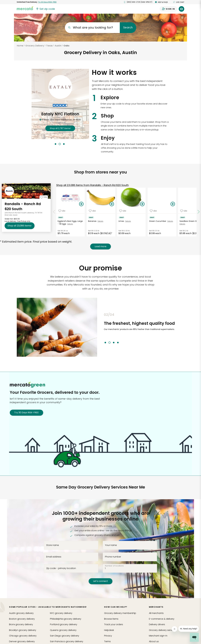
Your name (111, 545)
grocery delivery (21, 613)
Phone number (113, 557)
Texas (49, 46)
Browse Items (111, 619)
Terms (107, 641)
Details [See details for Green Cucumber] (170, 221)
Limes (122, 221)
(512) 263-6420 (11, 215)
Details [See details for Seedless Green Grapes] (182, 224)
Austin (58, 46)
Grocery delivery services (162, 630)
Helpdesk (109, 630)
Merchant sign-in (158, 636)
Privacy (108, 636)
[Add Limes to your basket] (142, 204)
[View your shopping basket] (181, 9)
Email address (54, 557)
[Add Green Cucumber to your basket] (173, 204)
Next (186, 328)
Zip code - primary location (61, 568)
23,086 (92, 185)
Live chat (179, 2)
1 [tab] (55, 144)
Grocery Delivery (35, 46)
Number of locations (114, 566)
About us (154, 641)
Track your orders (114, 624)
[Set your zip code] (46, 9)
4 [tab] (118, 343)
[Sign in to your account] (168, 9)
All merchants (156, 613)
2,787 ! (60, 128)
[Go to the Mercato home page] (25, 8)
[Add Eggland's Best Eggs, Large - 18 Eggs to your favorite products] (62, 211)
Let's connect (100, 581)
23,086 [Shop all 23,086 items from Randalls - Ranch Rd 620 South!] (20, 226)
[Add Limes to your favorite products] (123, 211)
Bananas (93, 221)
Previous (102, 328)
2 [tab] (60, 144)
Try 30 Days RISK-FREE (26, 412)
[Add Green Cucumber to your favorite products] (153, 211)
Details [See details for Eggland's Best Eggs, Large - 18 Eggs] (70, 224)
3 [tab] (64, 144)
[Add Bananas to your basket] (112, 204)
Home (20, 46)
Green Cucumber (158, 221)
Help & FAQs (161, 2)
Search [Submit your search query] (128, 28)
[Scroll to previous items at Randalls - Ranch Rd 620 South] (54, 212)
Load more (100, 246)
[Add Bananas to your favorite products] (92, 211)
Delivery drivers (157, 624)
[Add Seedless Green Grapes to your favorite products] (184, 211)
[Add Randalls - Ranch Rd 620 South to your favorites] (44, 197)
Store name (53, 545)
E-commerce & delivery (162, 619)
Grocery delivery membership (120, 613)
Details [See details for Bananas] (100, 221)
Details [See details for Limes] (128, 221)
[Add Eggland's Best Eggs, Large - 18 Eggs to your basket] (81, 204)
